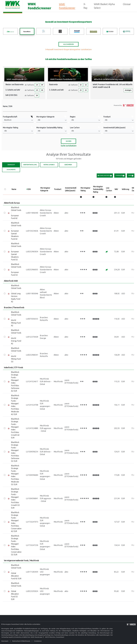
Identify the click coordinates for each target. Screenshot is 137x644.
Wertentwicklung (30, 165)
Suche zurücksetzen (69, 146)
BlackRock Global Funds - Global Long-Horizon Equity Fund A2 (16, 294)
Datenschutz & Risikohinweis (21, 641)
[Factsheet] (9, 213)
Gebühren (68, 165)
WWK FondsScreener (67, 6)
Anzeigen (128, 90)
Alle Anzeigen (68, 44)
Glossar (127, 4)
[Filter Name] (35, 110)
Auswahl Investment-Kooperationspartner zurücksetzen (69, 49)
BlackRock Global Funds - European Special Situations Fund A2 (16, 231)
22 (86, 85)
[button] (18, 120)
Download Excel (105, 176)
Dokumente (11, 170)
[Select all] (5, 189)
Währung (125, 189)
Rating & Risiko (49, 165)
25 (37, 85)
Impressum (5, 641)
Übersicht (11, 165)
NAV (116, 189)
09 (42, 85)
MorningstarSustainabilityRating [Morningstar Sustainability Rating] (98, 189)
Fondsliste (120, 176)
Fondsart (58, 189)
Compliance (38, 641)
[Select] (5, 213)
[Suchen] (68, 141)
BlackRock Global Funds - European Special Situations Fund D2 (16, 252)
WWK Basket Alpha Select (104, 6)
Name (14, 189)
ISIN (29, 189)
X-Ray (85, 6)
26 (37, 95)
